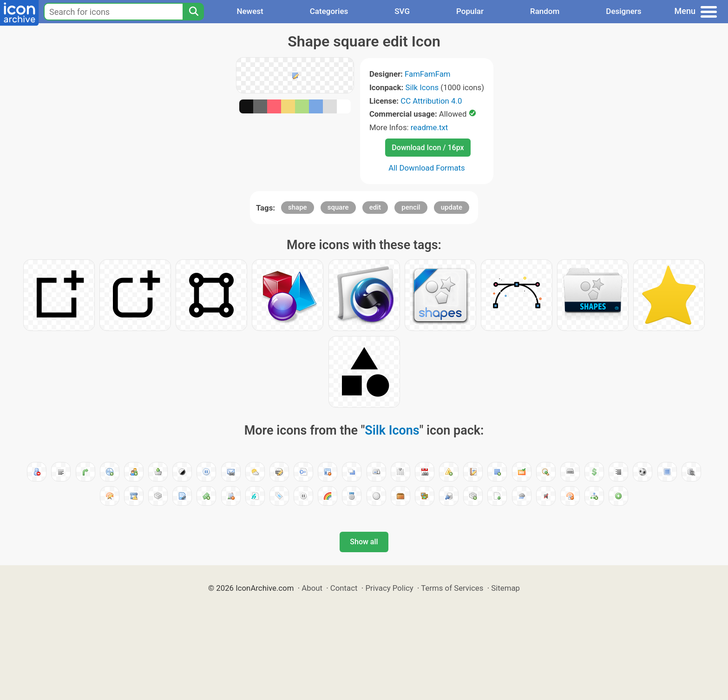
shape (298, 207)
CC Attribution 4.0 (431, 101)
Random (545, 11)
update (452, 207)
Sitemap (505, 588)
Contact (344, 588)
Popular (470, 11)
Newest (250, 11)
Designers (623, 11)
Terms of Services (452, 588)
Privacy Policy (389, 588)
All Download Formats (427, 168)
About (312, 588)
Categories (329, 11)
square (338, 207)
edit (375, 207)
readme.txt (429, 127)
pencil (411, 207)
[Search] (193, 12)
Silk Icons (422, 87)
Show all (364, 542)
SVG (402, 11)
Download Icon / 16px (428, 148)
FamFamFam (428, 74)
